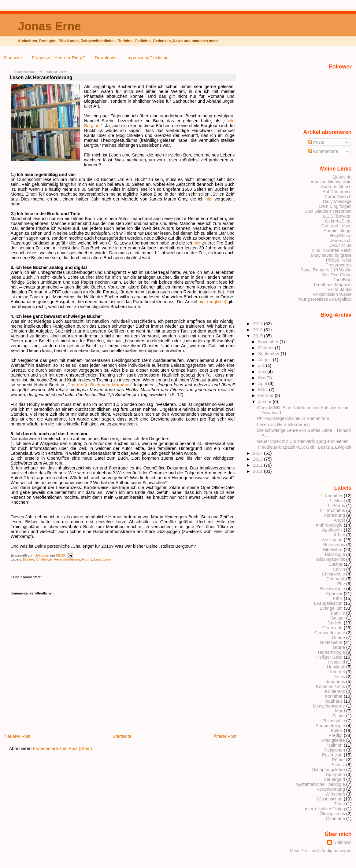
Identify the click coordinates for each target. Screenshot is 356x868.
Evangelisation (328, 603)
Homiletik (336, 667)
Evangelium (331, 608)
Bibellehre (333, 550)
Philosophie (334, 721)
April (263, 384)
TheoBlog (342, 280)
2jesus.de (342, 177)
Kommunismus (330, 686)
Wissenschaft (330, 799)
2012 (258, 465)
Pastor (339, 716)
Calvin (339, 569)
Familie (338, 613)
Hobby (87, 559)
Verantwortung (331, 789)
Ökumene (336, 818)
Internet (337, 672)
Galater (338, 618)
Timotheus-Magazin (332, 285)
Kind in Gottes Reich (332, 250)
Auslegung (332, 540)
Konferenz (335, 691)
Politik (337, 730)
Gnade (338, 638)
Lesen (108, 559)
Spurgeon (336, 774)
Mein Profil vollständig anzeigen (321, 851)
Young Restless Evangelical (325, 299)
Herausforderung (67, 559)
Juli (262, 366)
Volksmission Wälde (332, 294)
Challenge (44, 559)
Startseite (13, 58)
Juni (263, 372)
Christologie (333, 574)
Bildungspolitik (331, 559)
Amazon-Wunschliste (331, 182)
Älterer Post (225, 736)
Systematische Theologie (321, 784)
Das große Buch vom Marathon (99, 385)
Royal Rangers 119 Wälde (326, 270)
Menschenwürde (329, 706)
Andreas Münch (336, 187)
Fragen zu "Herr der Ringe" (58, 58)
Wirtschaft (335, 794)
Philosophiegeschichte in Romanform (293, 418)
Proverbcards (338, 265)
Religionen (335, 750)
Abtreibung (334, 515)
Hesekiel (337, 662)
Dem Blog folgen (335, 206)
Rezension (332, 755)
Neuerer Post (17, 736)
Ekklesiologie (332, 589)
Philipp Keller (339, 260)
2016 (258, 330)
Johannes (336, 682)
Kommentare (323, 151)
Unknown (42, 555)
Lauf (97, 559)
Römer (338, 760)
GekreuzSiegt (338, 221)
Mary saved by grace (331, 255)
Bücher (28, 559)
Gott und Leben (337, 226)
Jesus (339, 677)
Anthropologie (329, 525)
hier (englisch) (212, 302)
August (266, 360)
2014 (258, 453)
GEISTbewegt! (337, 216)
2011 (258, 471)
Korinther (334, 696)
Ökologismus (332, 814)
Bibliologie (335, 554)
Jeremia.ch (341, 241)
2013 (258, 459)
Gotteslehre (331, 642)
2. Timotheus (332, 510)
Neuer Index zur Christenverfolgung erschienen (303, 441)
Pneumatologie (330, 726)
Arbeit (339, 535)
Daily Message (337, 201)
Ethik (338, 598)
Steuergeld (334, 779)
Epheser (334, 594)
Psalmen (334, 745)
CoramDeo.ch (338, 197)
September (269, 354)
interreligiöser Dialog (325, 809)
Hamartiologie (331, 652)
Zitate (339, 804)
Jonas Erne (49, 26)
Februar (266, 395)
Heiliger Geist (329, 657)
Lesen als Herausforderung (284, 425)
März (264, 390)
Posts (316, 142)
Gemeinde (332, 628)
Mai (262, 378)
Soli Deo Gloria (337, 275)
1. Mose (337, 501)
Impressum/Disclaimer (148, 58)
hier (209, 199)
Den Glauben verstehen (328, 211)
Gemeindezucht (330, 633)
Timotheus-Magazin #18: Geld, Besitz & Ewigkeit (304, 447)
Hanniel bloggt (338, 231)
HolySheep (341, 236)
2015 (258, 336)
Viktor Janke (340, 289)
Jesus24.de (340, 245)
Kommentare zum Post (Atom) (62, 748)
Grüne (339, 647)
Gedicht (335, 623)
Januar (265, 402)
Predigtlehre (333, 740)
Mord (340, 711)
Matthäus (334, 701)
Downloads (106, 58)
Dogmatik (336, 579)
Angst (339, 520)
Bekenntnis (334, 545)
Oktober (267, 348)
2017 (258, 324)
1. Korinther (331, 496)
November (269, 342)
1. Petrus (336, 506)
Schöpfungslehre (328, 770)
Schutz (338, 765)
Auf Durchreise (337, 192)
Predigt (336, 735)
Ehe (341, 584)
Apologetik (332, 530)
